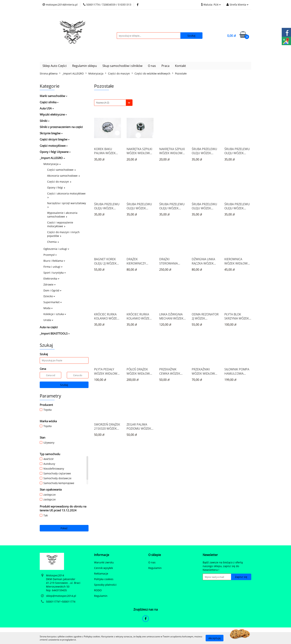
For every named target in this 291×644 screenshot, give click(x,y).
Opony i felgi (56, 188)
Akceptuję (215, 638)
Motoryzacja (52, 164)
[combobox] (113, 103)
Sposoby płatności (105, 585)
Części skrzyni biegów (55, 139)
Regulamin (101, 596)
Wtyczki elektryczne (53, 114)
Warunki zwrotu (104, 562)
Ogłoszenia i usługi (56, 249)
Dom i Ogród (52, 290)
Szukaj (64, 385)
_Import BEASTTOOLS (55, 333)
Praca (165, 66)
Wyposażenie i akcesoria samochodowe (62, 215)
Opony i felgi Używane (55, 152)
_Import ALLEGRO (52, 158)
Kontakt (180, 66)
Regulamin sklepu (85, 66)
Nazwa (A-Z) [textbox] (103, 103)
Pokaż (64, 528)
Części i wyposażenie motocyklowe (60, 224)
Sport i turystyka (55, 273)
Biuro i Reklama (54, 261)
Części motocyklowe (54, 146)
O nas (152, 66)
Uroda (48, 320)
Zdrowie (50, 284)
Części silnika (49, 102)
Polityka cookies (104, 579)
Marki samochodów (54, 96)
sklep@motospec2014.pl (61, 596)
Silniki (45, 121)
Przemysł (50, 255)
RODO (98, 590)
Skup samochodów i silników (122, 66)
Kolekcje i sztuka (55, 314)
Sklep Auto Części (55, 66)
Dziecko (49, 296)
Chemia (53, 242)
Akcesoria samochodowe (63, 176)
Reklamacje (101, 574)
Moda (48, 308)
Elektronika (51, 279)
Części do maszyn (59, 182)
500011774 (53, 602)
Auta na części (49, 327)
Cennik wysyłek (103, 568)
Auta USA (47, 108)
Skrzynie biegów (51, 133)
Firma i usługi (53, 267)
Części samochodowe (61, 170)
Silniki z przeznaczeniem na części (61, 127)
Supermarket (53, 302)
